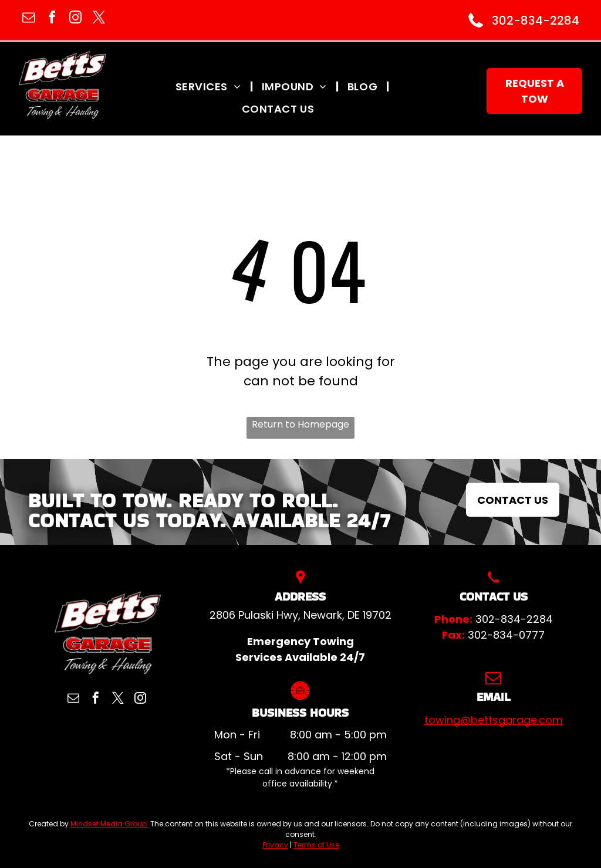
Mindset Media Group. (109, 824)
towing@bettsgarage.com (494, 720)
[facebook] (52, 19)
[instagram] (75, 19)
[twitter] (99, 19)
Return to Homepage (300, 424)
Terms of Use (316, 845)
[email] (28, 19)
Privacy (275, 845)
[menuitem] (210, 86)
